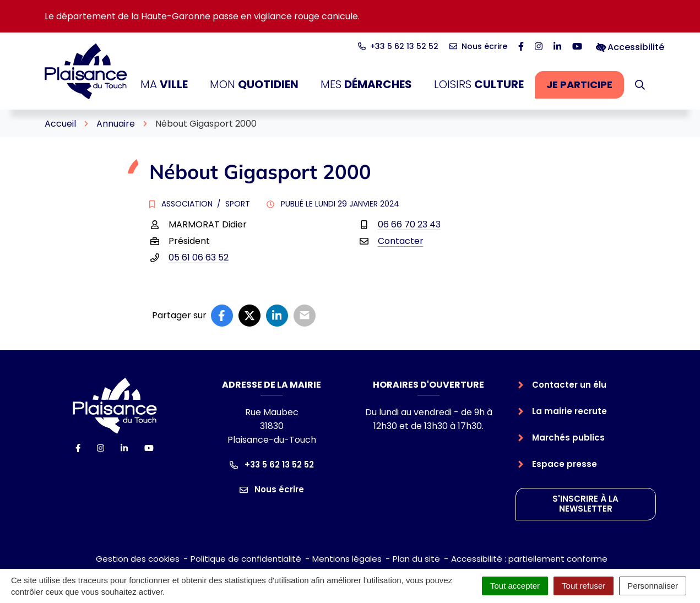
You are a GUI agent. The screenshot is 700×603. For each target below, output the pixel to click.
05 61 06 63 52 (199, 257)
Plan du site (416, 559)
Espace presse (565, 464)
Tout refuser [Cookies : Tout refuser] (584, 586)
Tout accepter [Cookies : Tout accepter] (515, 586)
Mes (366, 85)
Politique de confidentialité (246, 559)
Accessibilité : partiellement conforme (529, 559)
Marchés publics (568, 438)
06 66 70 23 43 (409, 224)
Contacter (401, 241)
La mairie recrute (569, 411)
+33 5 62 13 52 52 (272, 465)
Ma (164, 85)
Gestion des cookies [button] (138, 559)
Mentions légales (347, 559)
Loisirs (479, 85)
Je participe (585, 88)
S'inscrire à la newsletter (585, 504)
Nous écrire (272, 489)
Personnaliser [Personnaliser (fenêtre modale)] (653, 586)
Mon (254, 85)
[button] (640, 85)
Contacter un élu (569, 385)
